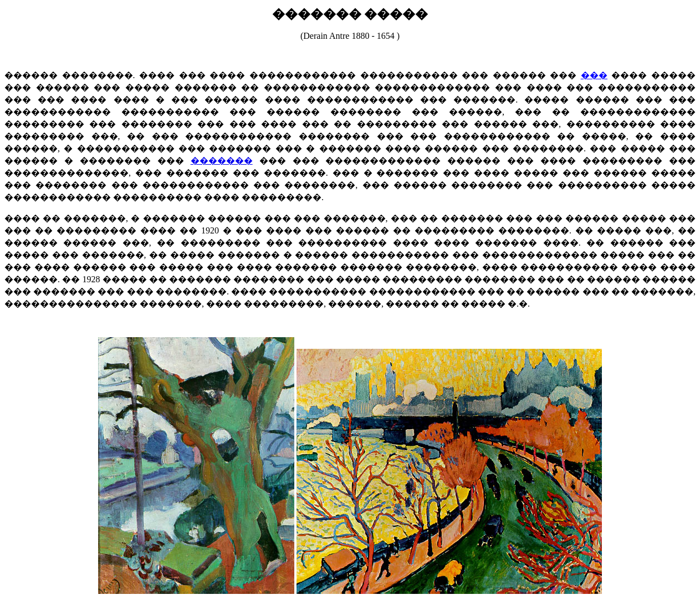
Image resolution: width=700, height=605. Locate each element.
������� (222, 161)
